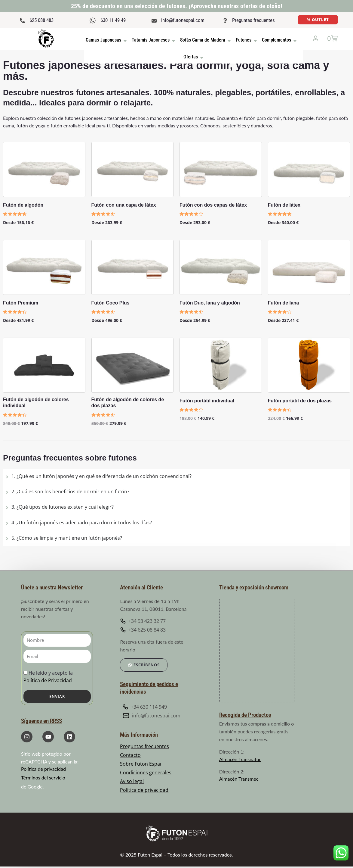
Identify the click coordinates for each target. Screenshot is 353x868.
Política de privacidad (43, 769)
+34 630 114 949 (145, 707)
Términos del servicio (43, 777)
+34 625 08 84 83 (143, 630)
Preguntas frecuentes (253, 20)
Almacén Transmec (239, 779)
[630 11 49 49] (93, 20)
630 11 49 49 (113, 20)
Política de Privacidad (48, 680)
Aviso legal (132, 782)
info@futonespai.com (183, 20)
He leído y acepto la (48, 677)
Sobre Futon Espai (141, 764)
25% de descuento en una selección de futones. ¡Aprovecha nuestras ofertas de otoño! (176, 6)
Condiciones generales (146, 773)
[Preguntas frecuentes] (225, 21)
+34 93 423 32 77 (143, 621)
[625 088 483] (22, 21)
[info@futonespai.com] (154, 21)
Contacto (130, 755)
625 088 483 (41, 20)
